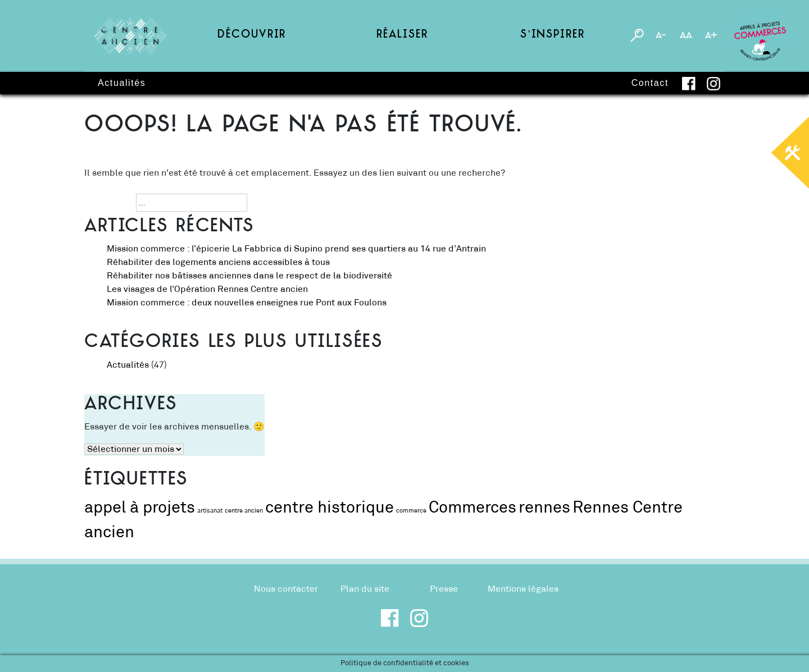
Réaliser (402, 36)
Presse (444, 589)
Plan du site (365, 589)
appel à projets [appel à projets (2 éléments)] (140, 508)
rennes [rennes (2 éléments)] (544, 508)
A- (661, 36)
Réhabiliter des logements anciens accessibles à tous (219, 262)
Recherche (107, 203)
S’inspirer (552, 36)
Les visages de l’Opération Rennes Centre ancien (207, 289)
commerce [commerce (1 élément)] (411, 511)
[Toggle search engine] (637, 36)
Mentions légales (523, 589)
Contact (650, 83)
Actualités (122, 83)
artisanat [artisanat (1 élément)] (210, 511)
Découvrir (252, 36)
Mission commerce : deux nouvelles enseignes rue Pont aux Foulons (248, 303)
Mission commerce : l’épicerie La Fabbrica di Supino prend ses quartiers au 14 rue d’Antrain (296, 249)
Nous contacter (286, 589)
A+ (711, 36)
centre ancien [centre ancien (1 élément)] (244, 511)
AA (686, 36)
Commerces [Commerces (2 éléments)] (472, 508)
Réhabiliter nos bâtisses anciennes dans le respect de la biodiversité (251, 276)
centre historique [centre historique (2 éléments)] (329, 508)
